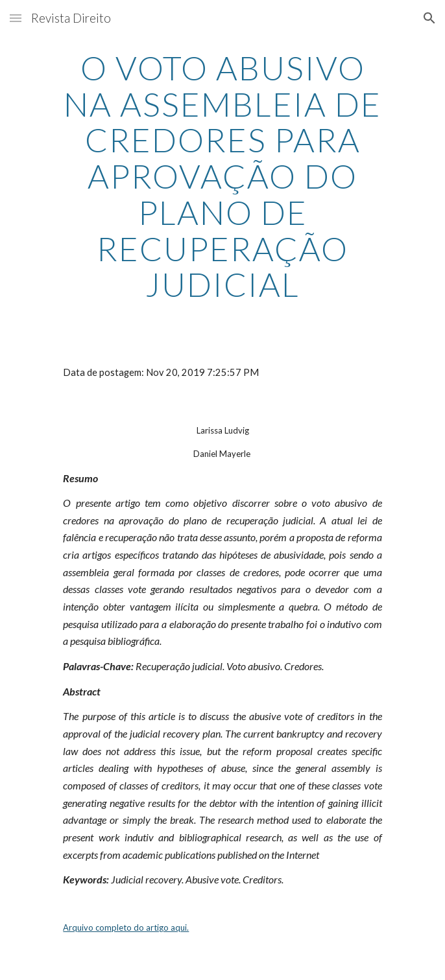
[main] (222, 176)
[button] (16, 18)
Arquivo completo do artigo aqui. (126, 927)
